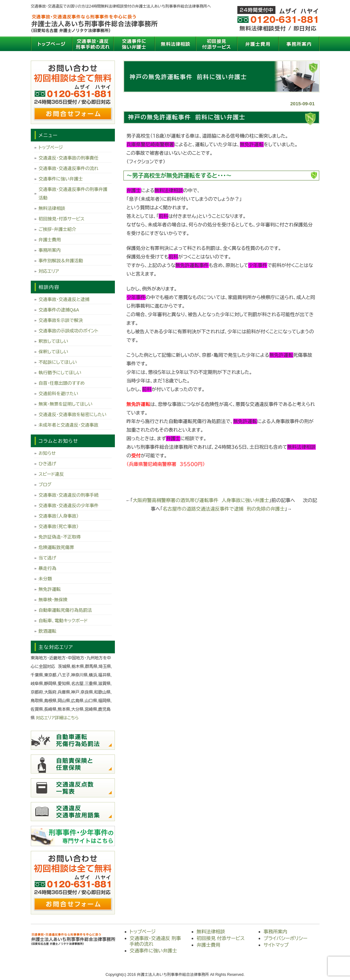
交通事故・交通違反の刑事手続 (69, 495)
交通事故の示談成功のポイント (69, 331)
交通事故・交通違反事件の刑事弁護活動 (73, 194)
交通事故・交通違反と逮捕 (64, 299)
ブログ (45, 485)
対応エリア (49, 271)
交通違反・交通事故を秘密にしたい (73, 415)
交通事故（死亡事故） (59, 526)
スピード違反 (51, 474)
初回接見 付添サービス (216, 44)
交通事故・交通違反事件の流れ (69, 168)
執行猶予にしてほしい (60, 373)
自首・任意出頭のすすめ (62, 383)
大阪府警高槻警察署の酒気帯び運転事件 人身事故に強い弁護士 (201, 500)
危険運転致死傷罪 (56, 547)
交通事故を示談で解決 (61, 320)
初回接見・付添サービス (62, 219)
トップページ (51, 44)
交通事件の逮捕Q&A (59, 310)
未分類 (45, 579)
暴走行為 (48, 568)
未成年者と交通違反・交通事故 (69, 425)
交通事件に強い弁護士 (134, 44)
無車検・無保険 (53, 600)
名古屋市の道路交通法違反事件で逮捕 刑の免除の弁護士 (224, 509)
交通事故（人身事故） (59, 516)
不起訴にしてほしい (58, 362)
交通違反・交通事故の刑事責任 (69, 158)
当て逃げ (47, 558)
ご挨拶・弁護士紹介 (58, 229)
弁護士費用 (258, 44)
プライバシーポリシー (286, 938)
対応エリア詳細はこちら (57, 718)
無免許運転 (50, 589)
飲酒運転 (48, 631)
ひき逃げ (47, 464)
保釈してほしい (53, 352)
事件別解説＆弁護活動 (61, 261)
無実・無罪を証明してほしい (66, 404)
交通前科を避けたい (59, 394)
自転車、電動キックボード (63, 621)
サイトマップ (276, 945)
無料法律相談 (175, 44)
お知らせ (47, 453)
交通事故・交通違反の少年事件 (69, 506)
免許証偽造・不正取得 (60, 537)
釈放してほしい (53, 341)
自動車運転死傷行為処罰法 (65, 610)
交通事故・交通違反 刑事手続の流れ (93, 44)
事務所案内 (299, 44)
